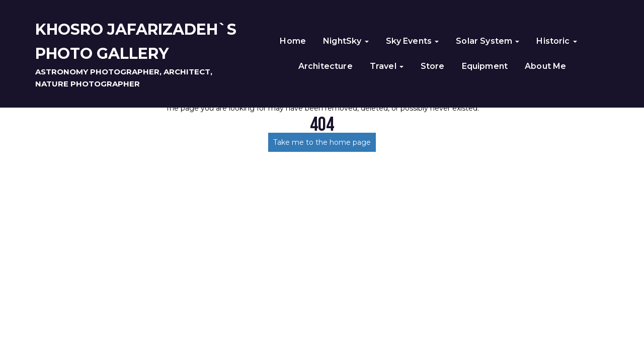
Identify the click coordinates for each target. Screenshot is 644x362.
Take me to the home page (322, 142)
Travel (387, 66)
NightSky (346, 41)
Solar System (488, 41)
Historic (556, 41)
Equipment (485, 66)
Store (433, 66)
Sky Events (413, 41)
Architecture (326, 66)
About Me (545, 66)
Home (293, 41)
